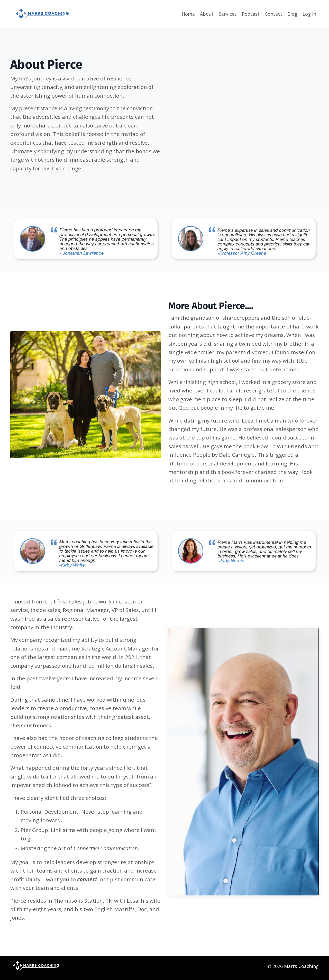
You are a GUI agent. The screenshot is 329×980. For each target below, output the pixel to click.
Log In (309, 14)
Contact (273, 14)
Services (228, 14)
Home (188, 14)
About (207, 14)
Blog (292, 14)
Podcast (251, 14)
